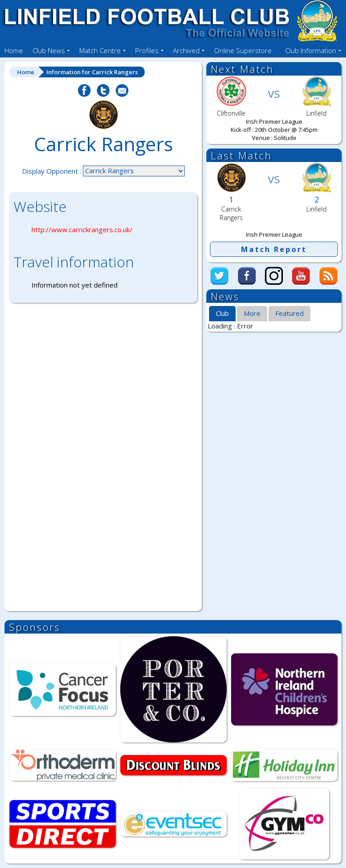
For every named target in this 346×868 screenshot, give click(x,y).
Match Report (274, 249)
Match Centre (100, 50)
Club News (49, 50)
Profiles (147, 50)
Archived (186, 50)
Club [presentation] (222, 313)
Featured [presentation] (289, 313)
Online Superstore (243, 50)
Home (14, 50)
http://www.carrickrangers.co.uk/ (82, 229)
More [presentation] (252, 313)
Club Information (311, 50)
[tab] (222, 314)
